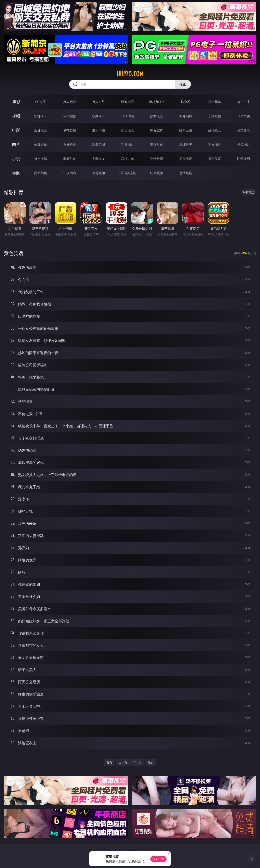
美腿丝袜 (157, 144)
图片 (16, 144)
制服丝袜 (157, 130)
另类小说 (186, 159)
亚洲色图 (70, 144)
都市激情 (41, 159)
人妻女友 (99, 159)
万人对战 (99, 102)
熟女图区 (215, 144)
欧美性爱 (128, 130)
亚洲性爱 (41, 130)
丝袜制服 (186, 116)
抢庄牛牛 (244, 102)
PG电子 (41, 102)
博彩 (16, 102)
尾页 (151, 762)
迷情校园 (157, 159)
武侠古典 (128, 159)
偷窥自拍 (41, 144)
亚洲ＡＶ (41, 116)
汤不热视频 (128, 173)
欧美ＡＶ (99, 116)
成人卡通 (99, 130)
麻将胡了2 (157, 102)
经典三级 (186, 130)
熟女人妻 (157, 116)
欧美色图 (99, 144)
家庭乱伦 (70, 159)
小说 (16, 159)
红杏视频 (157, 173)
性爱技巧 (244, 159)
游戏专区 (128, 102)
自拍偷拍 (70, 116)
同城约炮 (41, 173)
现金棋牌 (215, 102)
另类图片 (244, 144)
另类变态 (244, 130)
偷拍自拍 (70, 130)
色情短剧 (186, 173)
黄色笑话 (215, 159)
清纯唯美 (186, 144)
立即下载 (158, 859)
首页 (109, 762)
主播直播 (215, 116)
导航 (16, 173)
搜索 (183, 84)
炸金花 (186, 102)
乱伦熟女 (215, 130)
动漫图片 (128, 144)
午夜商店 (70, 173)
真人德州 (70, 102)
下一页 (137, 762)
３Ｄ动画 (128, 116)
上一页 (123, 762)
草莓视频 (99, 173)
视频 (16, 116)
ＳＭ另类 (244, 116)
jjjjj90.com (130, 74)
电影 (16, 130)
